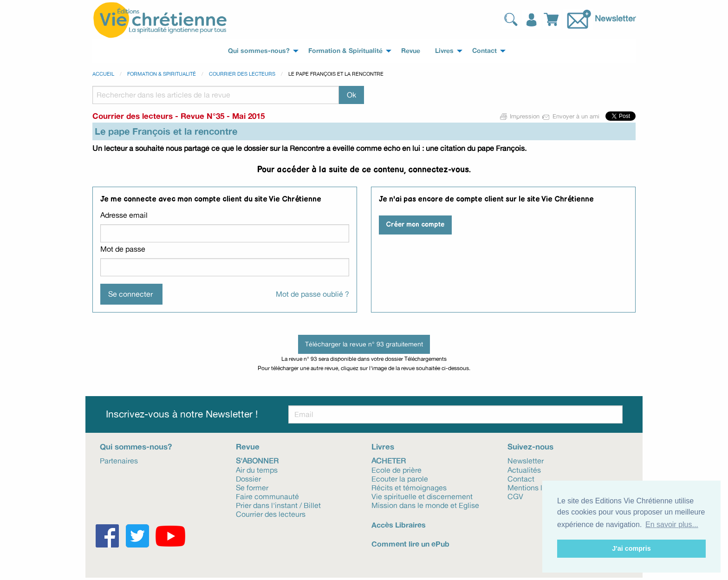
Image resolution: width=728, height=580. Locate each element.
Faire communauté (267, 496)
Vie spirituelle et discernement (422, 496)
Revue (248, 446)
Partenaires (119, 460)
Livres (383, 446)
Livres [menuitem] (444, 51)
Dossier (248, 478)
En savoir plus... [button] (672, 525)
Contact (521, 478)
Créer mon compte (415, 225)
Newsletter (615, 18)
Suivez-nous (530, 446)
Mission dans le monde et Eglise (425, 505)
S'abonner (257, 460)
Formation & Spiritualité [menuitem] (345, 51)
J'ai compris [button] (631, 548)
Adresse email (124, 215)
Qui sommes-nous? (136, 446)
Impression (520, 116)
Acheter (389, 460)
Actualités (524, 469)
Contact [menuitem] (484, 51)
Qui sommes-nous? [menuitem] (259, 51)
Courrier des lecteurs (242, 74)
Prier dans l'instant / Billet (278, 505)
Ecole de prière (396, 469)
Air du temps (257, 469)
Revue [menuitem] (411, 51)
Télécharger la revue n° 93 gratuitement (364, 344)
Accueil (103, 74)
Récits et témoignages (409, 487)
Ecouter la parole (400, 478)
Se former (252, 487)
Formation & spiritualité (162, 74)
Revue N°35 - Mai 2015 (223, 116)
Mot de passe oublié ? (312, 294)
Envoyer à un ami (571, 116)
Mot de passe (123, 249)
